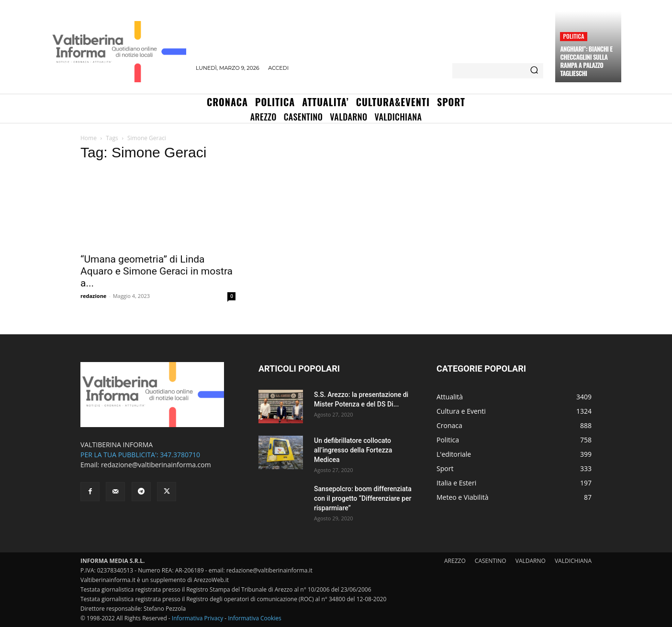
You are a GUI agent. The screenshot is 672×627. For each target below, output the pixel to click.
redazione (93, 296)
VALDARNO (531, 561)
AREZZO (455, 561)
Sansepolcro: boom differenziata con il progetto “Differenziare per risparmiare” (363, 498)
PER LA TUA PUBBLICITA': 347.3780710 (140, 455)
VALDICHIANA (573, 561)
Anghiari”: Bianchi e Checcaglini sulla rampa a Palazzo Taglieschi (586, 61)
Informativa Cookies (255, 618)
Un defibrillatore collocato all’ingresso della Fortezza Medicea (353, 450)
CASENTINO (491, 561)
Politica (573, 36)
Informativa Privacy (197, 618)
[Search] (534, 71)
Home (89, 138)
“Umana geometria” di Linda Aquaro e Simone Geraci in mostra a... (157, 271)
